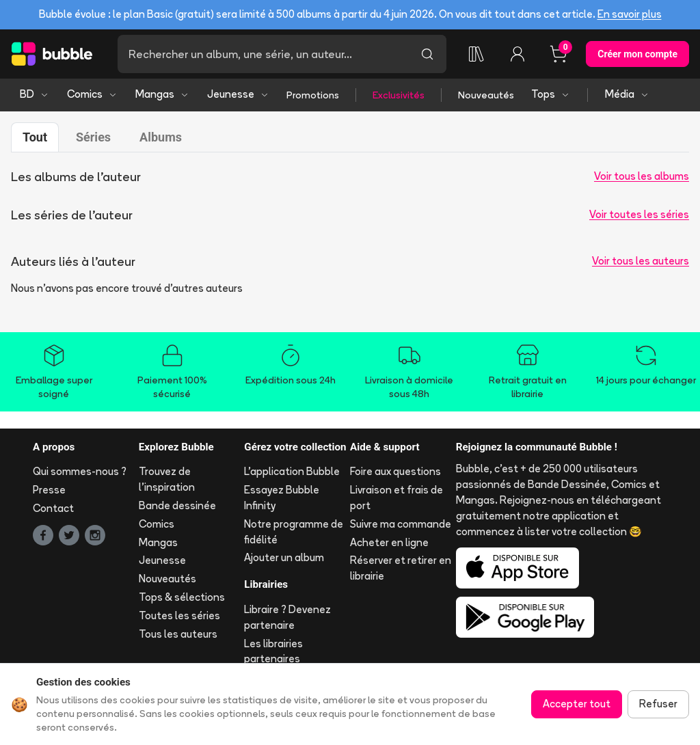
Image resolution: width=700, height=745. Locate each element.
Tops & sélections (182, 597)
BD (35, 94)
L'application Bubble (292, 471)
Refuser (658, 704)
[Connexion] (517, 54)
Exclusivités (399, 95)
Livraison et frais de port (396, 498)
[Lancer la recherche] (427, 54)
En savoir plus (630, 14)
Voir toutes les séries (639, 214)
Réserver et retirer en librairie (401, 568)
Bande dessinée (177, 505)
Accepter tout (577, 704)
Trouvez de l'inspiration (167, 479)
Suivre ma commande (401, 524)
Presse (49, 490)
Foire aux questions (395, 471)
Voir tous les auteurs (641, 261)
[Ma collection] (476, 54)
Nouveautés (486, 95)
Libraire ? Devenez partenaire (287, 617)
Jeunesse (238, 94)
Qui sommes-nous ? (80, 471)
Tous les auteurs (178, 634)
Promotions (313, 95)
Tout (35, 137)
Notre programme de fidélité (294, 532)
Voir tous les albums (642, 176)
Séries (93, 137)
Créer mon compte (637, 54)
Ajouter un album (284, 557)
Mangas (162, 94)
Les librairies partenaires (273, 651)
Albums (161, 137)
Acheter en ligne (389, 542)
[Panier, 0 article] (558, 54)
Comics (92, 94)
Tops (551, 94)
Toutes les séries (179, 615)
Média (627, 94)
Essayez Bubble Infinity (282, 498)
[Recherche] (263, 54)
